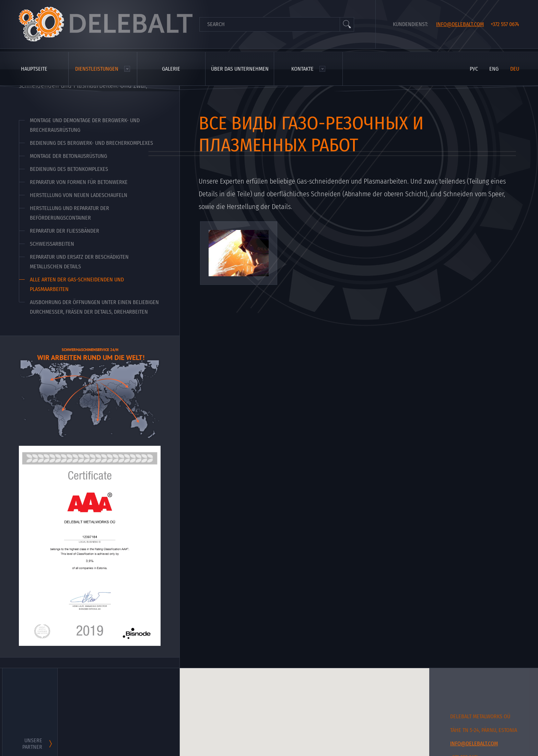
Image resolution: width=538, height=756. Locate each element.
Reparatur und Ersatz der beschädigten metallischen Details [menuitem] (79, 262)
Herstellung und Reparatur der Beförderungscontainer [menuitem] (69, 213)
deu (515, 69)
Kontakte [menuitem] (302, 69)
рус (474, 69)
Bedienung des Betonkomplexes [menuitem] (69, 169)
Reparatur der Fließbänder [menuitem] (65, 231)
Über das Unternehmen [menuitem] (240, 69)
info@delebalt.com (460, 24)
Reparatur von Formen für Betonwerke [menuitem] (79, 182)
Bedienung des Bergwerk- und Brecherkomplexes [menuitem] (91, 143)
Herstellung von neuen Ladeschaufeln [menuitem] (79, 195)
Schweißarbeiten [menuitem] (52, 244)
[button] (359, 737)
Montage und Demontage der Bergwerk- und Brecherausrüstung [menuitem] (85, 125)
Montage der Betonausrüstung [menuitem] (68, 156)
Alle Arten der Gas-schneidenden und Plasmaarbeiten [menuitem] (77, 284)
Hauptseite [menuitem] (34, 69)
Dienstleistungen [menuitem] (97, 69)
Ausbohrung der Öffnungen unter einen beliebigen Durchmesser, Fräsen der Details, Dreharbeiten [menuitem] (94, 307)
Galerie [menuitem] (171, 69)
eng (494, 69)
